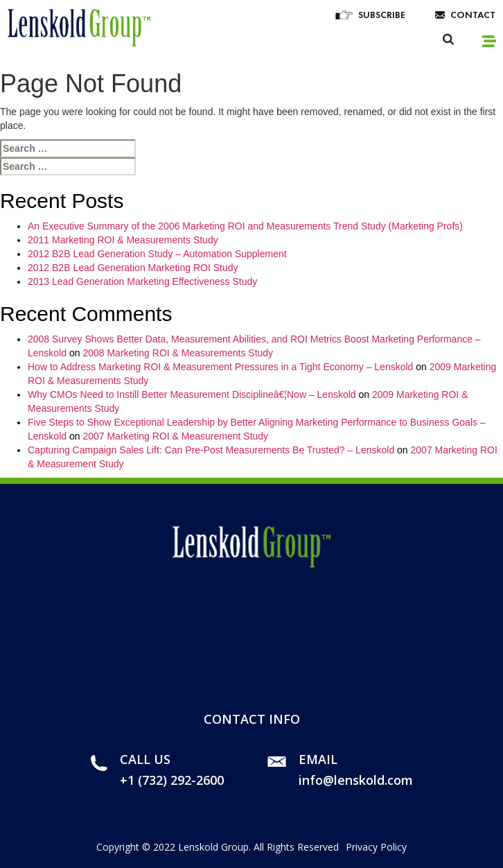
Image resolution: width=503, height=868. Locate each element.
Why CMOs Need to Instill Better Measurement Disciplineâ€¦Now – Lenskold (192, 394)
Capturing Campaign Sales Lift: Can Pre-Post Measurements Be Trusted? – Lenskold (211, 450)
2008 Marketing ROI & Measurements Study (178, 353)
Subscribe (382, 15)
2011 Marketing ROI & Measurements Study (123, 240)
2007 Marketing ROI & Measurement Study (175, 436)
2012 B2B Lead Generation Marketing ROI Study (133, 268)
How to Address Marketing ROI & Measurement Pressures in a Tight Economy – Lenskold (220, 367)
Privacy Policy (376, 847)
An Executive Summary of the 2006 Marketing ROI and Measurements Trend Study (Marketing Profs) (245, 226)
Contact (473, 15)
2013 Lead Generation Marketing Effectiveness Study (142, 281)
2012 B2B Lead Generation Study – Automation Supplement (157, 254)
